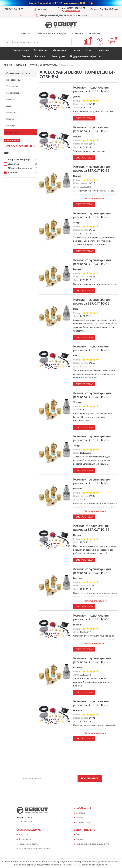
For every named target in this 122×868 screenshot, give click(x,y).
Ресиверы (41, 57)
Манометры (59, 50)
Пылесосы (103, 50)
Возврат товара (84, 823)
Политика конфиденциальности (92, 844)
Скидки (79, 839)
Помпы (26, 57)
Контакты (95, 34)
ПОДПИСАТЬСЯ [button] (90, 779)
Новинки (78, 34)
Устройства (41, 50)
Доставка (80, 813)
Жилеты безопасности (20, 168)
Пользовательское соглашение (34, 849)
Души (89, 50)
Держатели (14, 164)
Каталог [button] (26, 34)
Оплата (79, 818)
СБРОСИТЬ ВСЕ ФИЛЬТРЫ (20, 146)
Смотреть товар (84, 118)
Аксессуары (58, 57)
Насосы (76, 50)
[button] (71, 10)
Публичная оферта (28, 844)
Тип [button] (6, 153)
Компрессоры (21, 50)
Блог (78, 834)
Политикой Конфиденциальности (77, 786)
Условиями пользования (58, 788)
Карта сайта (25, 839)
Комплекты (14, 173)
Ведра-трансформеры (20, 160)
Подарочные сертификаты (85, 57)
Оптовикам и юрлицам (51, 34)
